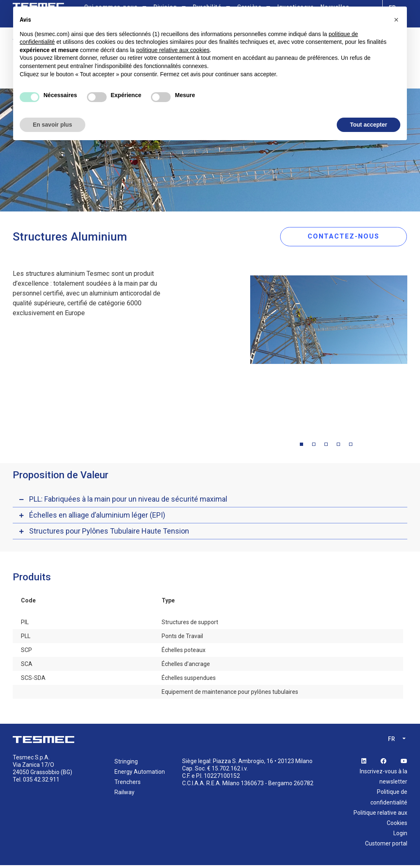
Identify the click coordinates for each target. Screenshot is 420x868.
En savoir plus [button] (52, 125)
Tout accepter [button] (369, 125)
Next (413, 352)
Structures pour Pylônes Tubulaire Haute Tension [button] (109, 533)
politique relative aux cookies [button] (173, 50)
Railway (124, 795)
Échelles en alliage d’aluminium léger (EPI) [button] (97, 517)
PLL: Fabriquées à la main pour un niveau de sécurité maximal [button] (128, 501)
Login (400, 836)
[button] (396, 20)
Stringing (126, 764)
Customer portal (386, 846)
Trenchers (128, 785)
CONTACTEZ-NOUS (350, 237)
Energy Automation (140, 774)
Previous (244, 352)
